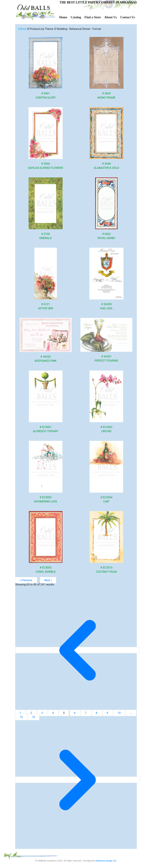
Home (63, 17)
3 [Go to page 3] (42, 713)
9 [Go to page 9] (108, 713)
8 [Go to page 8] (97, 713)
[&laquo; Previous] (78, 650)
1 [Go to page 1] (21, 713)
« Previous (26, 580)
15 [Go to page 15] (21, 717)
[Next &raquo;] (78, 780)
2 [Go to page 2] (32, 713)
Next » (48, 580)
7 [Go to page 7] (86, 713)
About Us (111, 17)
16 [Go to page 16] (34, 717)
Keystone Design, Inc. (106, 861)
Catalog (76, 17)
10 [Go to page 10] (119, 713)
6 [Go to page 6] (75, 713)
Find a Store (93, 17)
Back (22, 29)
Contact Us (128, 17)
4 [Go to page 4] (53, 713)
